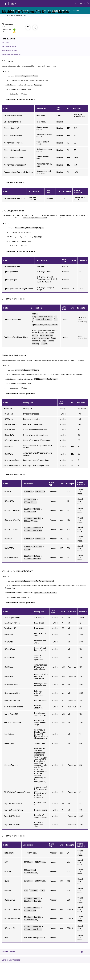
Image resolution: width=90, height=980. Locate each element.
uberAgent (9, 15)
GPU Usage (7, 42)
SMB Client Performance (11, 50)
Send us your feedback (11, 960)
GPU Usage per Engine (10, 46)
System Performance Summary (13, 54)
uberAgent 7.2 (21, 15)
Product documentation (21, 4)
